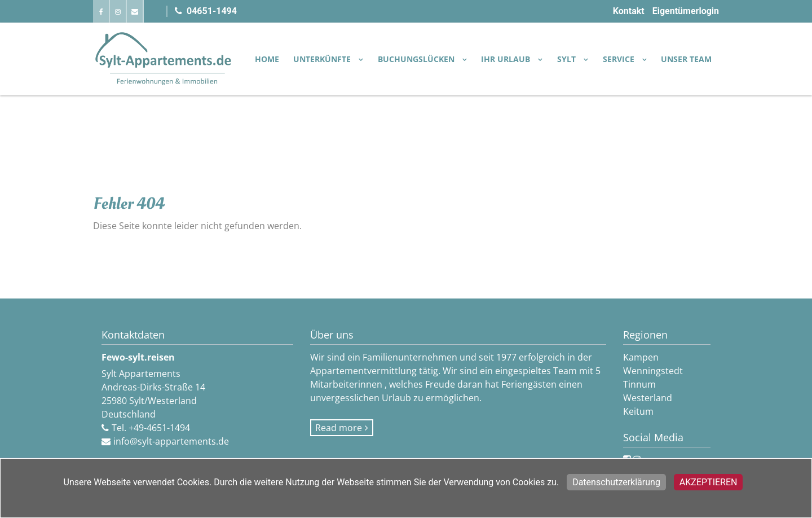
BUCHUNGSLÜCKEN (417, 59)
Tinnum (639, 384)
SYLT (568, 59)
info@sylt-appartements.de (171, 441)
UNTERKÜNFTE (323, 59)
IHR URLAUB (507, 59)
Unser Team (686, 59)
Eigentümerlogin (686, 11)
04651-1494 (206, 11)
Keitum (638, 411)
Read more (339, 428)
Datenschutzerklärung (616, 482)
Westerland (648, 398)
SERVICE (620, 59)
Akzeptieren (709, 482)
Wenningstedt (653, 371)
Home (267, 59)
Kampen (641, 357)
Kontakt (629, 11)
